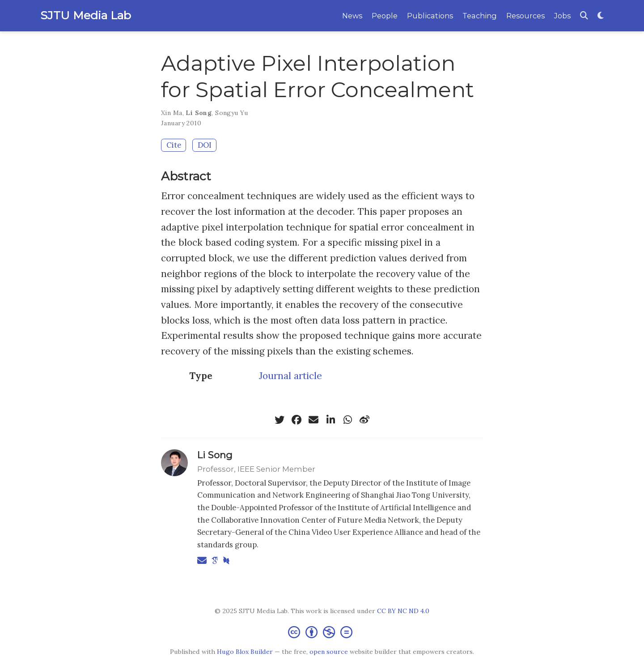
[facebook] (297, 420)
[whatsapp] (347, 420)
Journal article (290, 376)
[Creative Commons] (322, 632)
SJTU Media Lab (86, 15)
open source (329, 652)
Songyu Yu (231, 113)
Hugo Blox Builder (245, 652)
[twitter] (280, 420)
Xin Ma (172, 113)
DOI (205, 145)
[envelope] (314, 420)
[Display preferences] (601, 16)
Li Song (199, 113)
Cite (174, 145)
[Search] (584, 16)
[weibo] (364, 420)
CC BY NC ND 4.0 (403, 611)
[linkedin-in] (330, 420)
